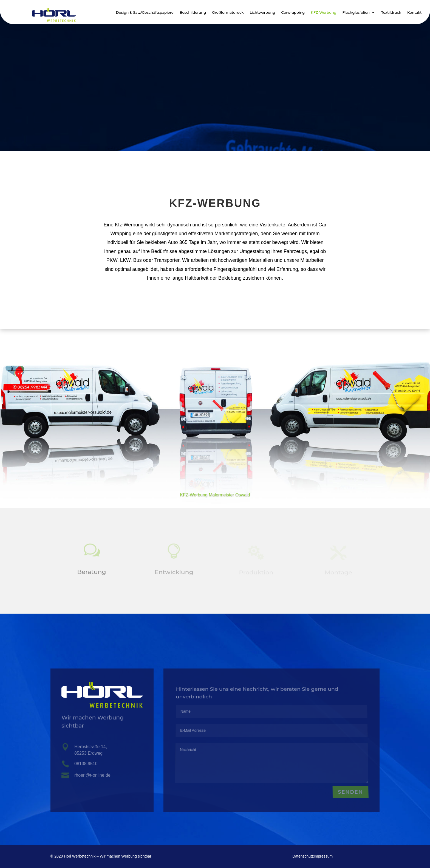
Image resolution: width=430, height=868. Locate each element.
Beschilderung (193, 12)
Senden (350, 792)
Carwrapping (293, 12)
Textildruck (391, 12)
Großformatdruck (228, 12)
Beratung (91, 572)
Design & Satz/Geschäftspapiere (145, 12)
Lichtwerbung (262, 12)
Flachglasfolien (356, 12)
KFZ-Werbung (323, 12)
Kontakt (414, 12)
